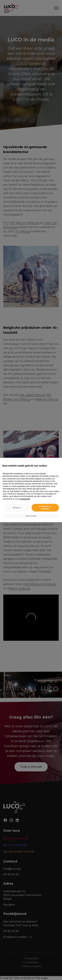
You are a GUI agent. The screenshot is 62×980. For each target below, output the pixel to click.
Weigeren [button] (17, 508)
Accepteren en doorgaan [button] (45, 508)
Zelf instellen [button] (31, 516)
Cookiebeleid (25, 499)
